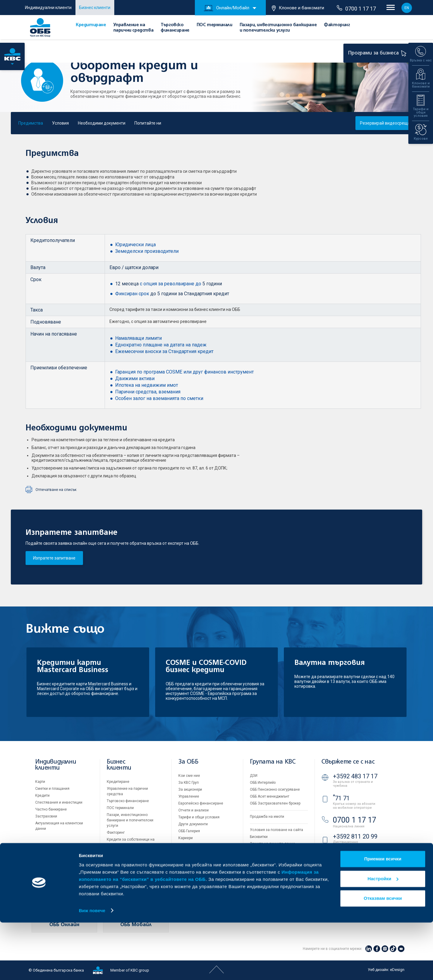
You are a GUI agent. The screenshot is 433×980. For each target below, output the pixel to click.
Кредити (42, 795)
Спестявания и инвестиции (59, 802)
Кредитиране (91, 25)
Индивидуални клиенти (48, 8)
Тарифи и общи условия (199, 817)
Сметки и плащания (52, 789)
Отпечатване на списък (56, 490)
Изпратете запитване (54, 558)
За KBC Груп (189, 783)
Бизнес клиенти (95, 8)
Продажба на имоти (267, 817)
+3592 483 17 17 (355, 776)
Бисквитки (259, 837)
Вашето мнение (192, 852)
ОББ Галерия (189, 831)
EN (407, 8)
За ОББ (188, 762)
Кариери (186, 838)
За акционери (190, 789)
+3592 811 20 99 (355, 836)
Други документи (193, 824)
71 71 (341, 798)
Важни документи (265, 851)
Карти (40, 782)
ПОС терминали (215, 25)
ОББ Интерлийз (263, 783)
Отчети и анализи (193, 810)
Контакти (186, 859)
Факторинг (337, 25)
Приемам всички (383, 917)
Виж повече (92, 968)
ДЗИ (254, 776)
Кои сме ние (189, 776)
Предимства (31, 123)
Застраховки (46, 816)
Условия (60, 123)
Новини (185, 845)
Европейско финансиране (201, 803)
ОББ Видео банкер (355, 861)
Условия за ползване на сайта (276, 830)
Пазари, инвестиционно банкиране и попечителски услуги (130, 820)
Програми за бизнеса (378, 53)
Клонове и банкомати (298, 8)
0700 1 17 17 (356, 8)
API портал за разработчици (274, 857)
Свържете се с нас (348, 762)
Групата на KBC (273, 762)
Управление (189, 796)
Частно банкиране (51, 809)
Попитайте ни (148, 123)
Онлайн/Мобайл (227, 8)
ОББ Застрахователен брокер (275, 803)
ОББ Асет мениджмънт (270, 796)
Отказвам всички (383, 956)
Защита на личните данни (272, 844)
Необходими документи (102, 123)
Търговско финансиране (128, 801)
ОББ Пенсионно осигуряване (275, 789)
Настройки (383, 936)
